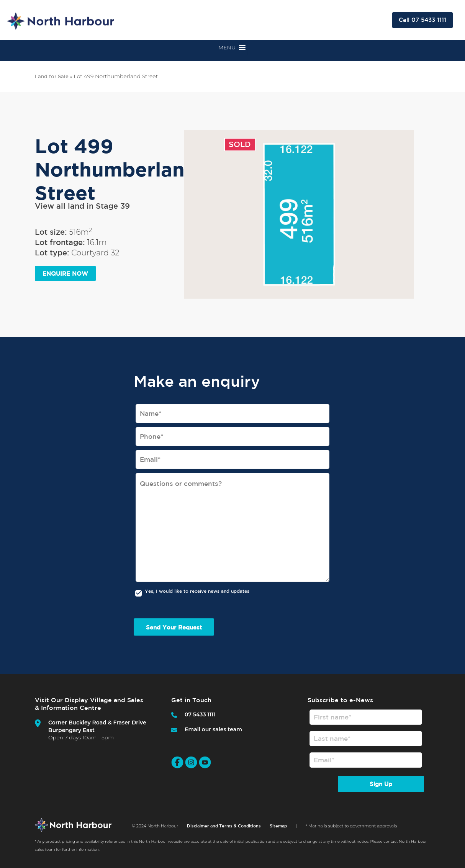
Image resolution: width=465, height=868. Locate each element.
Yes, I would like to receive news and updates (197, 591)
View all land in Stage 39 (82, 206)
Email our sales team (213, 729)
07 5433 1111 (200, 714)
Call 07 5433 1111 (422, 20)
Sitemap (278, 831)
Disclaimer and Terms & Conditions (224, 831)
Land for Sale (52, 76)
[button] (227, 47)
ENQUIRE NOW (65, 274)
